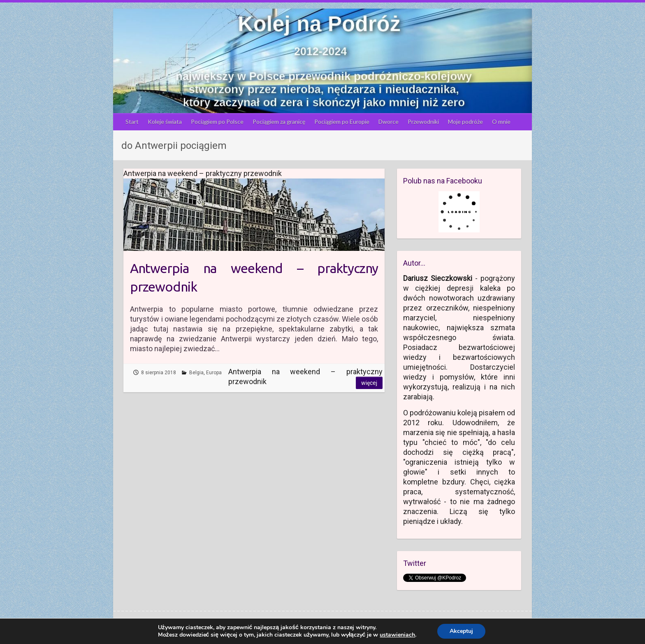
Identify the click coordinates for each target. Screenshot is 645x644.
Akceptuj (461, 631)
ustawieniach (397, 635)
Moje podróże (465, 122)
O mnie (501, 122)
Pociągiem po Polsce (217, 122)
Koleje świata (165, 122)
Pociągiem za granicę (279, 122)
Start (132, 122)
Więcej (369, 383)
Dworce (389, 122)
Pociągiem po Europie (342, 122)
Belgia (196, 373)
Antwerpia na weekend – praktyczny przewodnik (254, 277)
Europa (214, 373)
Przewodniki (423, 122)
